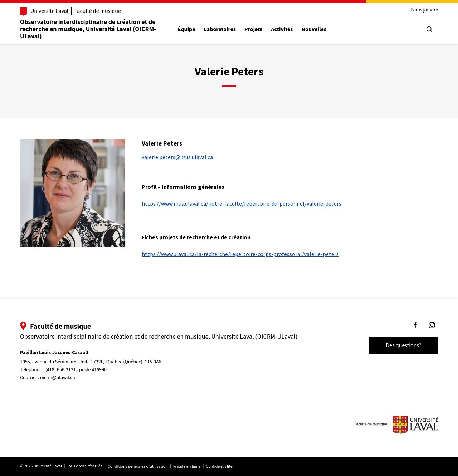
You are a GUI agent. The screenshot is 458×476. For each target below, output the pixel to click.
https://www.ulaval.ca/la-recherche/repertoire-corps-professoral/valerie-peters (240, 254)
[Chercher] (429, 29)
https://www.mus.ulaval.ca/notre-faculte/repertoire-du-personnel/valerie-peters (242, 203)
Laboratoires (220, 30)
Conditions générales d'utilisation (138, 467)
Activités (282, 30)
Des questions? (404, 345)
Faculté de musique (98, 11)
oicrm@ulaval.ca (58, 378)
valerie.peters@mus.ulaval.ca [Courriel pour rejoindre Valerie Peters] (177, 157)
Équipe (187, 30)
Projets (253, 30)
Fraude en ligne (187, 467)
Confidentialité (219, 467)
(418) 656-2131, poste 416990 (76, 370)
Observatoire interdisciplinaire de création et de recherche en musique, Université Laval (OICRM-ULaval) (88, 29)
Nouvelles (314, 30)
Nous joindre (425, 10)
